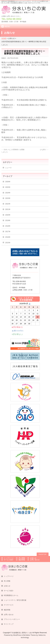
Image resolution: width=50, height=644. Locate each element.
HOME (4, 38)
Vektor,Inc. (42, 635)
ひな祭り (44, 150)
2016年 (8, 237)
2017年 (8, 232)
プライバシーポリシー (12, 619)
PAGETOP (43, 554)
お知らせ (33, 558)
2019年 (8, 220)
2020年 (8, 215)
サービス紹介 (9, 560)
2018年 (8, 226)
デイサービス (9, 605)
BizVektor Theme (29, 635)
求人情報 (22, 558)
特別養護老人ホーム (11, 595)
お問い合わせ (35, 560)
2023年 (8, 198)
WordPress (17, 635)
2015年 (8, 243)
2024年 (8, 193)
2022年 (8, 204)
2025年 (8, 187)
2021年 (8, 209)
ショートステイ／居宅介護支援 (15, 600)
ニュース (8, 168)
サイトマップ (9, 624)
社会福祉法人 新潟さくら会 (22, 633)
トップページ (9, 558)
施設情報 (22, 560)
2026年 (8, 182)
